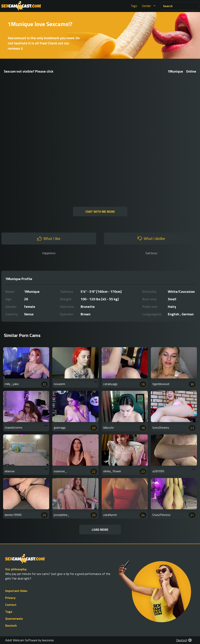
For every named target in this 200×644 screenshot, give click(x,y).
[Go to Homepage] (21, 6)
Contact (11, 605)
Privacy (10, 598)
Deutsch (11, 625)
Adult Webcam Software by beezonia (29, 640)
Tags (134, 6)
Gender (149, 6)
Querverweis (14, 619)
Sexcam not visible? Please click (29, 71)
